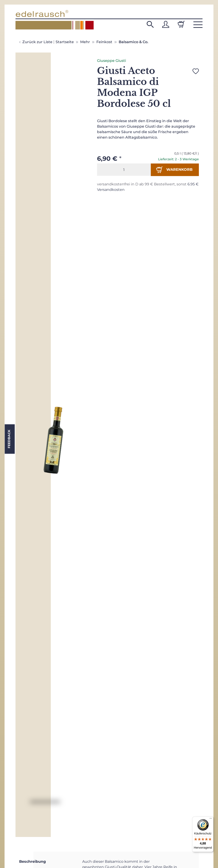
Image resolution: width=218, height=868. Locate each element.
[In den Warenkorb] (175, 170)
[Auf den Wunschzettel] (196, 71)
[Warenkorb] (181, 24)
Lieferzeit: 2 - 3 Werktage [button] (178, 159)
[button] (150, 24)
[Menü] (211, 819)
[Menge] (124, 170)
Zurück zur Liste (37, 42)
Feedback (9, 439)
